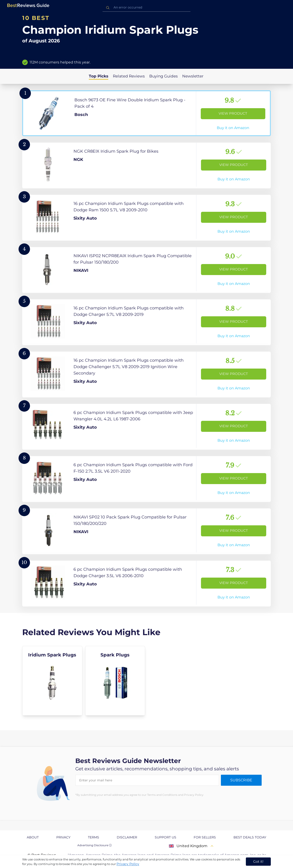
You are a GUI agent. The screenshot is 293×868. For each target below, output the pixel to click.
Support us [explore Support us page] (165, 837)
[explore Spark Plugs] (115, 681)
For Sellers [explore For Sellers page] (205, 837)
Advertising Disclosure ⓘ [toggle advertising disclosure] (95, 845)
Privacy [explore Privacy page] (63, 837)
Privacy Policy (128, 864)
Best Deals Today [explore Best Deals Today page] (250, 837)
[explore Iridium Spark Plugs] (52, 681)
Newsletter (193, 76)
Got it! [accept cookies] (258, 861)
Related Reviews (129, 76)
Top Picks (99, 76)
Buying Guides (163, 76)
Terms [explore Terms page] (94, 837)
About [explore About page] (33, 837)
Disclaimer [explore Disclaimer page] (127, 837)
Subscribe (241, 780)
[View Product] (146, 113)
